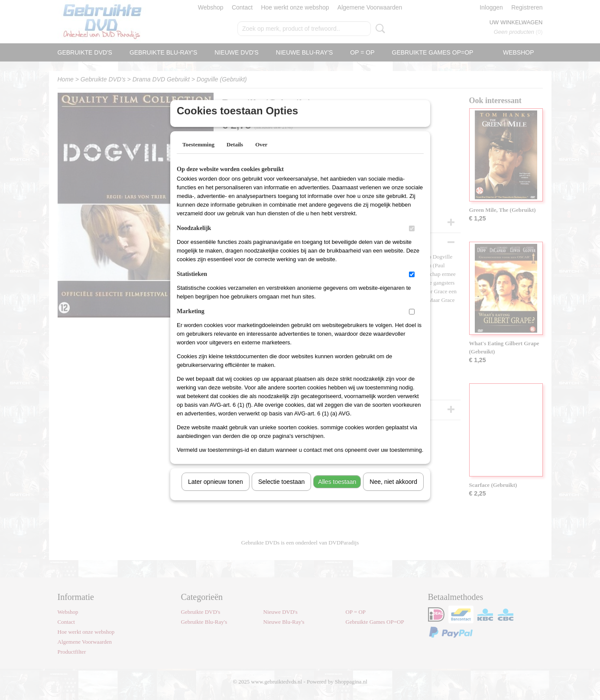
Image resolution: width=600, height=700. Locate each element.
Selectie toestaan (281, 493)
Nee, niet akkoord (393, 493)
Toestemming (198, 156)
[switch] (412, 240)
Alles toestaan (337, 493)
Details (235, 156)
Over (261, 156)
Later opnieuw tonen (216, 493)
